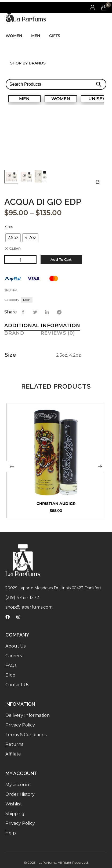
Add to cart (61, 259)
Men (36, 36)
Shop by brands (28, 63)
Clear (15, 248)
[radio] (13, 237)
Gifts (55, 36)
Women (14, 36)
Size (9, 227)
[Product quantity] (20, 259)
